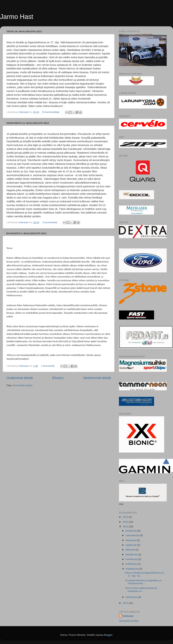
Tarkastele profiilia (129, 621)
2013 (126, 527)
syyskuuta (131, 545)
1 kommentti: (48, 366)
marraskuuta (133, 535)
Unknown (128, 616)
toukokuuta (132, 559)
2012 (126, 603)
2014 (126, 522)
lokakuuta (131, 540)
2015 (126, 517)
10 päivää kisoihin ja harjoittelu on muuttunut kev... (143, 582)
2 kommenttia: (50, 222)
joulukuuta (131, 531)
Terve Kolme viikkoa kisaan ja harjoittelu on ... (141, 589)
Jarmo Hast (17, 17)
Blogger (108, 635)
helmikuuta (132, 597)
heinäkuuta (132, 554)
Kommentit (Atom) (23, 385)
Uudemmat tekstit (20, 378)
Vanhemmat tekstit (97, 378)
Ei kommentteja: (51, 112)
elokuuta (131, 550)
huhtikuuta (132, 564)
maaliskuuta (132, 569)
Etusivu (58, 378)
